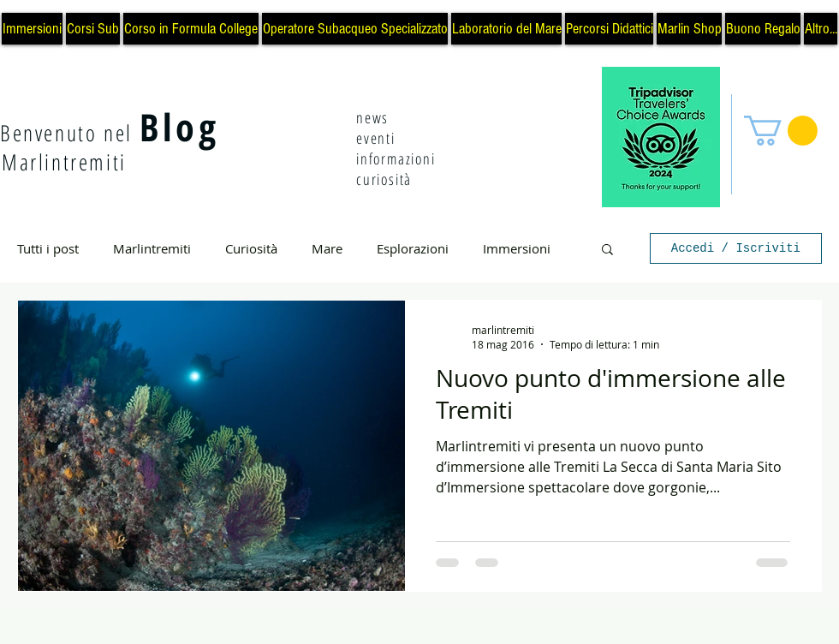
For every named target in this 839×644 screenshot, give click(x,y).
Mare (327, 248)
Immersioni (517, 248)
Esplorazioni (413, 248)
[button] (781, 131)
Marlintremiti (152, 248)
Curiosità (251, 248)
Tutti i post (48, 248)
